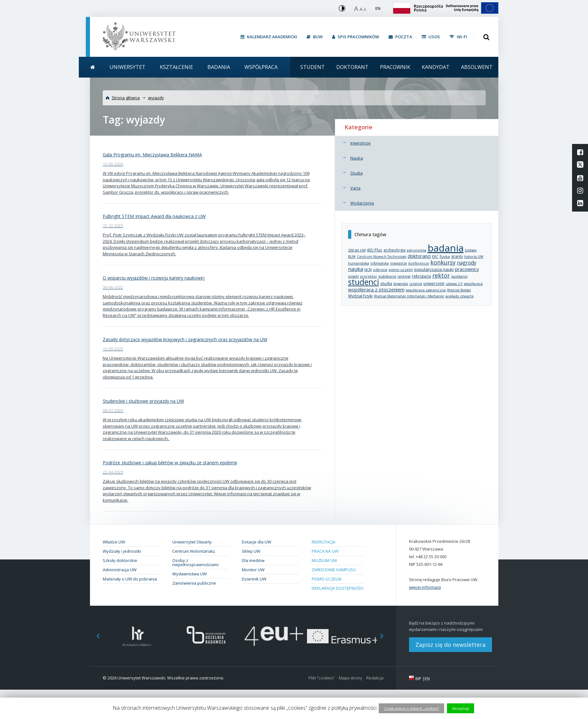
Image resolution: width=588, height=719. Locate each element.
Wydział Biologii (459, 290)
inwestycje (399, 263)
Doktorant (352, 67)
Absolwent (477, 67)
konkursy (443, 262)
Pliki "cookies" (322, 678)
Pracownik (395, 67)
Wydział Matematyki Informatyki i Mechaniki (409, 296)
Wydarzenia (362, 203)
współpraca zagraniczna (426, 290)
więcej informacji (425, 587)
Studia (357, 173)
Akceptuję (461, 708)
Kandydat (436, 67)
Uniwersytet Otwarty (192, 542)
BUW (352, 257)
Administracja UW (120, 570)
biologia (471, 250)
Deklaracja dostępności (338, 588)
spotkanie (459, 276)
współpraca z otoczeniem (376, 289)
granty (457, 256)
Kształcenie (176, 67)
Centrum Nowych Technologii (382, 257)
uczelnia (416, 284)
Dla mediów (253, 560)
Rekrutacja (324, 542)
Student (313, 67)
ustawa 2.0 (454, 284)
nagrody (467, 263)
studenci (364, 282)
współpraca (473, 284)
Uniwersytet (127, 67)
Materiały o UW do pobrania (130, 579)
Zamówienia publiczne (194, 583)
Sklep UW (251, 551)
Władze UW (114, 542)
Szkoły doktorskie (120, 560)
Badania (219, 67)
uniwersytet (434, 283)
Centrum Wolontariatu (194, 551)
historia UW (474, 257)
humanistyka (359, 263)
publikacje (387, 276)
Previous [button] (95, 636)
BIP (418, 678)
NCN (368, 270)
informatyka (380, 263)
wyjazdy (156, 98)
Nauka (357, 158)
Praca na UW (325, 551)
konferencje (419, 263)
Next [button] (385, 636)
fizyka (445, 256)
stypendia (401, 284)
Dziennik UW (254, 579)
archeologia (394, 250)
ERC (435, 257)
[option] (137, 636)
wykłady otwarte (460, 296)
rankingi (404, 276)
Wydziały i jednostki (122, 551)
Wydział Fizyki (360, 296)
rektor (441, 275)
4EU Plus (375, 250)
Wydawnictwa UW (190, 574)
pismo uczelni (401, 270)
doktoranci (419, 256)
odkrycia (380, 270)
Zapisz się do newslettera (450, 645)
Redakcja (375, 678)
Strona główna (126, 98)
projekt (354, 276)
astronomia (417, 250)
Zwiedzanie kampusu (334, 570)
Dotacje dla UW (257, 542)
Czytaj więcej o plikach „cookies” (411, 708)
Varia (355, 188)
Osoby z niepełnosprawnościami (195, 562)
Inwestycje (361, 143)
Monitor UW (253, 570)
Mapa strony (350, 678)
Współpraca (261, 67)
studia (386, 284)
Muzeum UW (324, 560)
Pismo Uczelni (327, 579)
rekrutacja (421, 276)
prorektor (369, 276)
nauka (356, 269)
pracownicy (467, 269)
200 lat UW (357, 250)
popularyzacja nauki (434, 269)
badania (446, 248)
